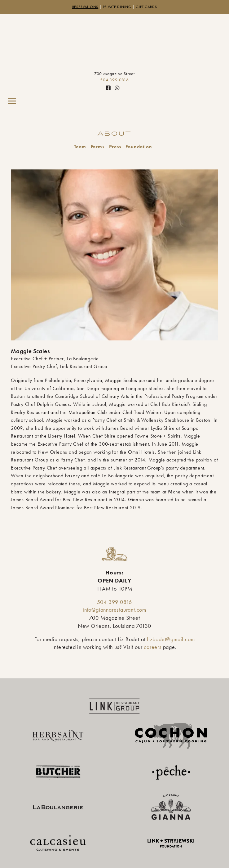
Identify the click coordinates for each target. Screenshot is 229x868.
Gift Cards (146, 7)
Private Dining (117, 7)
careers (153, 647)
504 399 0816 (114, 80)
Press (115, 147)
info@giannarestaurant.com (114, 610)
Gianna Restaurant (114, 44)
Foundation (139, 147)
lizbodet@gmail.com (171, 639)
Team (80, 147)
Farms (98, 147)
